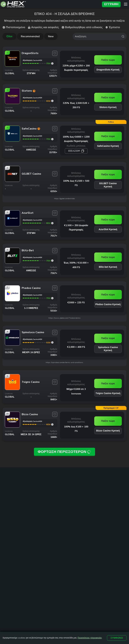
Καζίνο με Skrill (69, 522)
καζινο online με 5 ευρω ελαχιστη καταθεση (15, 522)
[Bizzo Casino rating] (52, 422)
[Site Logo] (50, 4)
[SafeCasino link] (12, 140)
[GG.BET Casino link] (12, 178)
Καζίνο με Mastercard (73, 518)
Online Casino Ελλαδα (45, 515)
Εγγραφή (111, 4)
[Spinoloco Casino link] (12, 342)
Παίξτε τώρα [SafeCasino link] (108, 135)
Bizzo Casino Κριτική (108, 428)
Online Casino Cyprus (45, 511)
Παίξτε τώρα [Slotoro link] (108, 97)
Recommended (30, 36)
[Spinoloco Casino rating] (52, 340)
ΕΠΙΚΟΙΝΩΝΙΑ (45, 580)
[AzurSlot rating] (52, 221)
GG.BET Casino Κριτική (108, 183)
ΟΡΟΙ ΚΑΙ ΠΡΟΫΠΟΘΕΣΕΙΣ (104, 580)
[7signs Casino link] (12, 387)
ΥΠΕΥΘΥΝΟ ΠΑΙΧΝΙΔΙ (47, 585)
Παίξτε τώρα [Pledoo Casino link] (108, 292)
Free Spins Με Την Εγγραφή (71, 528)
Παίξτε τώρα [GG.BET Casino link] (108, 172)
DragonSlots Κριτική (108, 69)
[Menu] (126, 4)
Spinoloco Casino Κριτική (108, 346)
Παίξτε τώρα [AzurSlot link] (108, 217)
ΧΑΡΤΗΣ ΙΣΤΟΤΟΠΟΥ (71, 580)
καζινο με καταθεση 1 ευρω (17, 513)
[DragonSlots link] (12, 65)
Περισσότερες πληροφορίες (90, 638)
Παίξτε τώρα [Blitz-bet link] (108, 255)
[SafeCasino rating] (52, 138)
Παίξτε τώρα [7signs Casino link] (108, 381)
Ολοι (9, 36)
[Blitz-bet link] (12, 261)
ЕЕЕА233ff (74, 149)
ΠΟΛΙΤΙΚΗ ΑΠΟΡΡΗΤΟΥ (79, 585)
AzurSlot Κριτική (108, 227)
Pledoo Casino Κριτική (108, 302)
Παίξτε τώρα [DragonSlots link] (108, 59)
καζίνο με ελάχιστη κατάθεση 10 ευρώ (16, 531)
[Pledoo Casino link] (12, 298)
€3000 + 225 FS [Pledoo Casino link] (76, 300)
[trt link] (124, 502)
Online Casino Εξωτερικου (41, 528)
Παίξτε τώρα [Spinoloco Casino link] (108, 336)
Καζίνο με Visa (69, 514)
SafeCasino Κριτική (108, 145)
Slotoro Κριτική (108, 107)
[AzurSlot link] (12, 223)
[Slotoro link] (12, 102)
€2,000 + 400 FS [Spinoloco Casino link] (76, 344)
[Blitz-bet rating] (52, 258)
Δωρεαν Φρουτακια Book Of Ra (44, 543)
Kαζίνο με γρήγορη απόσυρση (44, 536)
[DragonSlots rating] (52, 63)
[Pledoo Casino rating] (52, 296)
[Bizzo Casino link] (12, 424)
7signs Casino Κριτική (108, 391)
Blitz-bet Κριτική (108, 265)
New (51, 36)
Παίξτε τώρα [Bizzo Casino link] (108, 419)
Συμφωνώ (117, 638)
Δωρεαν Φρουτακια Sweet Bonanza (44, 550)
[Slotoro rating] (52, 100)
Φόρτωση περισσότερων (64, 449)
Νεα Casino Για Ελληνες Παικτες (42, 520)
